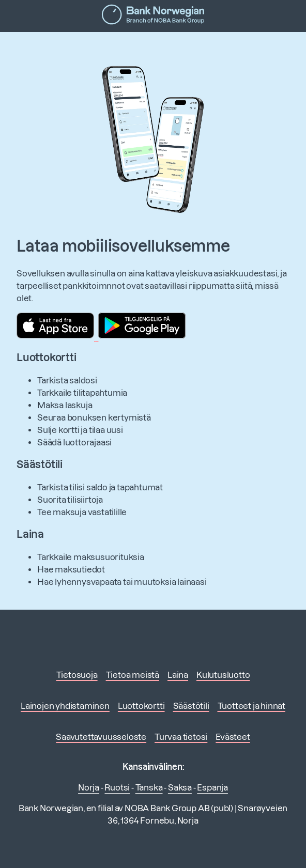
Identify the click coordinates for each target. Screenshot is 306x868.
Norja (89, 787)
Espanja (212, 787)
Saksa (180, 787)
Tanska (149, 787)
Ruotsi (117, 787)
